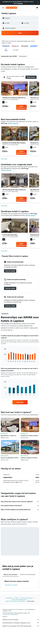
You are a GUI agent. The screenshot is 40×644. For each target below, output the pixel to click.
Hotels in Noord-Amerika (26, 598)
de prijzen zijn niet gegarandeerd (10, 614)
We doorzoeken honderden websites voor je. (21, 623)
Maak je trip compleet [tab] (10, 574)
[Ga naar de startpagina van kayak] (12, 8)
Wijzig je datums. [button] (13, 123)
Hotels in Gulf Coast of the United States (15, 601)
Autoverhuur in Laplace (11, 585)
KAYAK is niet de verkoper (21, 620)
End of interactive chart (3, 361)
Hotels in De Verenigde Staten (19, 600)
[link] (21, 107)
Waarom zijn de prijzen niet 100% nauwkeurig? (21, 626)
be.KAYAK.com (9, 598)
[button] (38, 2)
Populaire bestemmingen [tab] (28, 574)
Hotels (16, 598)
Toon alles (4, 159)
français (20, 3)
